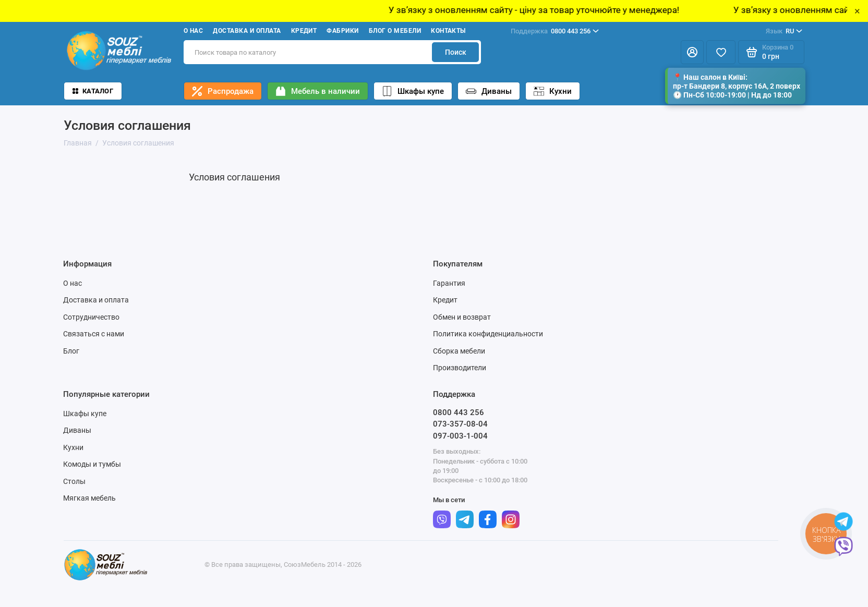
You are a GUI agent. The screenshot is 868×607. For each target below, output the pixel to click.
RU (784, 31)
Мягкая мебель (89, 498)
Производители (460, 368)
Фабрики (342, 31)
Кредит (304, 31)
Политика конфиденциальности (488, 334)
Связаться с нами (94, 334)
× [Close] (857, 11)
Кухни (553, 91)
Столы (74, 481)
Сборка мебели (459, 351)
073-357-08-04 (460, 424)
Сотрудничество (91, 317)
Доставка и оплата (247, 31)
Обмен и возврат (462, 317)
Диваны (489, 91)
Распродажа (223, 91)
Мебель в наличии (318, 91)
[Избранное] (721, 52)
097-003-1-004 (460, 436)
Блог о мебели (395, 31)
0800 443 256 (555, 31)
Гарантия (449, 283)
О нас (193, 31)
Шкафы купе (413, 91)
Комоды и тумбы (92, 464)
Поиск (456, 52)
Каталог (93, 91)
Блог (71, 351)
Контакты (448, 31)
